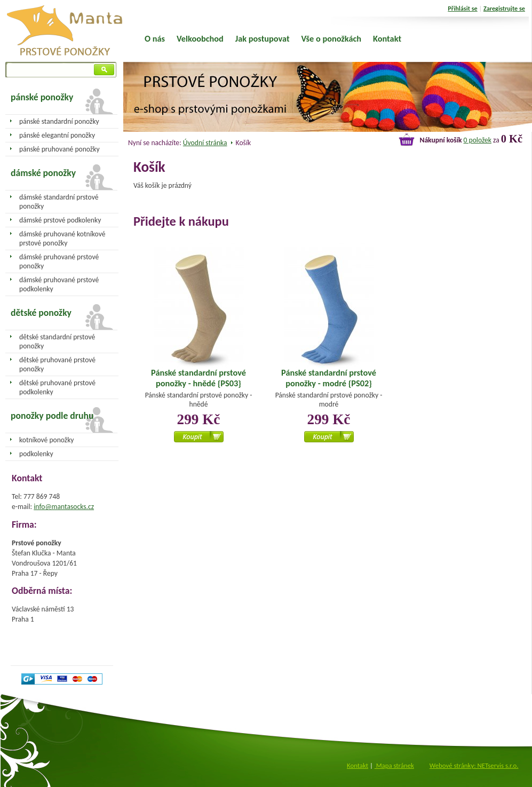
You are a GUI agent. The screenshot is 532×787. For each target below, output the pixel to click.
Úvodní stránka (205, 143)
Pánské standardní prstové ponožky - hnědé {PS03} (198, 378)
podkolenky (36, 454)
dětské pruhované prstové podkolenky (57, 387)
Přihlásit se (462, 8)
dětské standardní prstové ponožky (57, 341)
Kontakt (387, 38)
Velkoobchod (200, 38)
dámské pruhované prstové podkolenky (59, 284)
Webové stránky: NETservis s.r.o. (474, 765)
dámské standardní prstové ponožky (59, 202)
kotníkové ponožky (47, 440)
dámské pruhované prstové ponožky (59, 261)
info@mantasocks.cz (64, 507)
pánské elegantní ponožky (57, 135)
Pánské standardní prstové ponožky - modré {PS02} (329, 378)
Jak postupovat (263, 38)
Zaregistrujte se (504, 8)
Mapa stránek (394, 765)
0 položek (478, 140)
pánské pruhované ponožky (59, 149)
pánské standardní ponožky (59, 121)
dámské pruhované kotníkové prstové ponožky (62, 239)
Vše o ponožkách (331, 38)
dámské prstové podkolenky (60, 220)
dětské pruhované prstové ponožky (57, 364)
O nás (155, 38)
